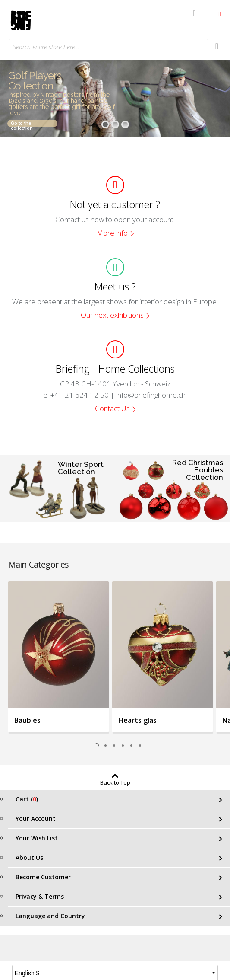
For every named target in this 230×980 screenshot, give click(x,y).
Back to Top (115, 782)
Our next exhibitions (112, 315)
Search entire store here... (46, 47)
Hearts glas (137, 720)
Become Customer (43, 877)
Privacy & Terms (40, 896)
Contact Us (112, 408)
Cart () (27, 799)
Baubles (27, 720)
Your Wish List (37, 838)
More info (112, 233)
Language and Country (50, 916)
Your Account (36, 819)
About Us (29, 857)
